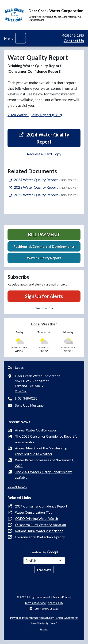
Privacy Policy (61, 597)
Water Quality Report (44, 258)
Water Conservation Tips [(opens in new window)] (34, 512)
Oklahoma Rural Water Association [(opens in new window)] (40, 525)
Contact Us (74, 41)
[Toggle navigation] (21, 38)
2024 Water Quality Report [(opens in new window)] (44, 138)
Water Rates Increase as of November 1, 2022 (45, 463)
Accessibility (55, 603)
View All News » (17, 487)
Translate (44, 570)
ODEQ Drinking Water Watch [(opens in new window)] (36, 518)
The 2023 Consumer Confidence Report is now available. (46, 439)
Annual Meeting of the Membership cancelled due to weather (41, 451)
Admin (44, 629)
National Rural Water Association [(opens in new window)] (39, 531)
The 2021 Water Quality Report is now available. (43, 475)
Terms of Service (35, 603)
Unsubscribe (44, 308)
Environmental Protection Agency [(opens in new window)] (40, 537)
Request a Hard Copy (44, 154)
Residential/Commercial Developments (44, 246)
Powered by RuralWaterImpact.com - (44, 621)
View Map (21, 391)
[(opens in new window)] (33, 180)
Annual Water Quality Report (36, 430)
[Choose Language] (44, 561)
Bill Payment (44, 235)
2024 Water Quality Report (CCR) (35, 115)
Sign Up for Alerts (44, 296)
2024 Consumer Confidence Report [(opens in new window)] (41, 506)
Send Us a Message (29, 405)
